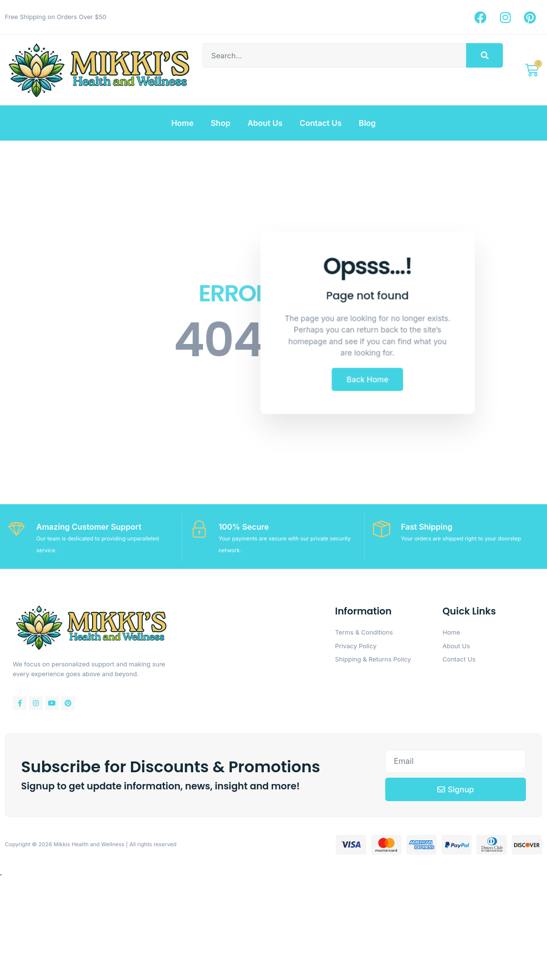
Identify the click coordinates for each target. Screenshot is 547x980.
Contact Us (321, 123)
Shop (221, 123)
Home (182, 123)
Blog (367, 123)
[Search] (485, 55)
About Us (265, 123)
